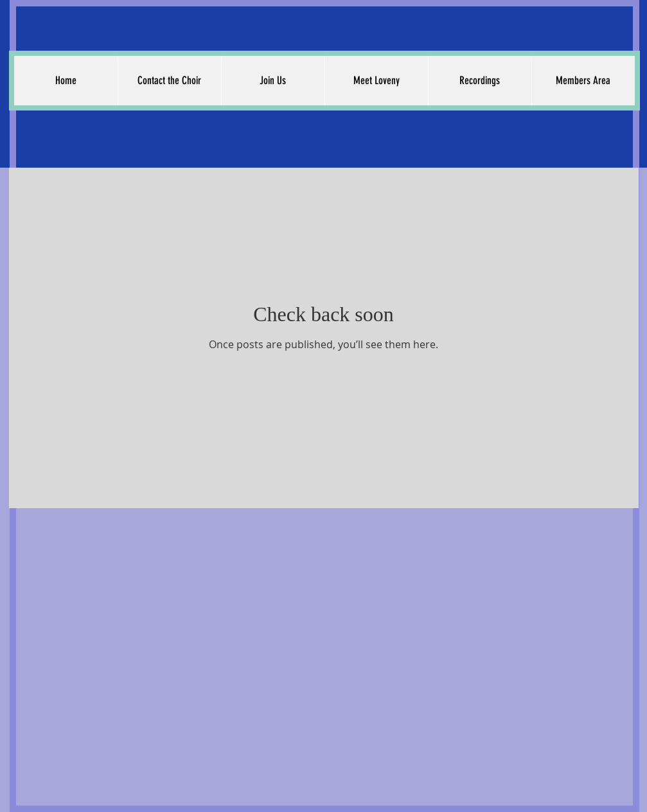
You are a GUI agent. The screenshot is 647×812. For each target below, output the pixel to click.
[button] (169, 81)
